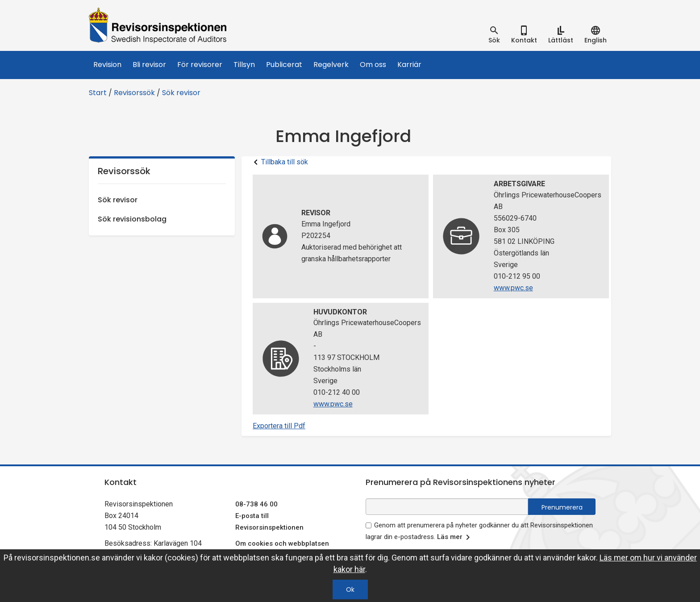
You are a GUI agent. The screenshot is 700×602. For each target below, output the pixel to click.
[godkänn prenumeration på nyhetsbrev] (369, 525)
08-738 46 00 (256, 504)
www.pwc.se (513, 288)
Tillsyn (244, 65)
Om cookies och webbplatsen (282, 543)
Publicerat (284, 65)
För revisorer (200, 65)
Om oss (373, 65)
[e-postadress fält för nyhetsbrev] (447, 507)
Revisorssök (134, 93)
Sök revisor (181, 93)
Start (98, 93)
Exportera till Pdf (279, 426)
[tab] (494, 35)
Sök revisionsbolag (132, 219)
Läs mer (455, 537)
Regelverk (331, 65)
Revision (107, 65)
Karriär (409, 65)
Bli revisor (149, 65)
